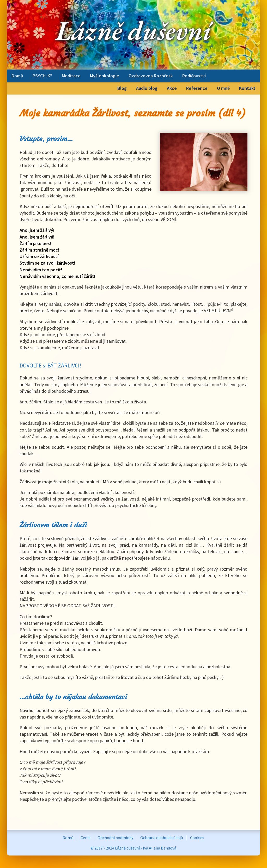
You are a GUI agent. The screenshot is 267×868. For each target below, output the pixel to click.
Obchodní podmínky (115, 838)
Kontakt (247, 88)
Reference (197, 88)
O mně (223, 88)
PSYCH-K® (43, 76)
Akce (172, 88)
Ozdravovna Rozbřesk (151, 76)
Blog (122, 88)
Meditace (71, 76)
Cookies (197, 838)
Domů (17, 76)
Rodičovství (194, 76)
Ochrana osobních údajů (162, 838)
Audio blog (147, 88)
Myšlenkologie (105, 76)
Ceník (86, 838)
